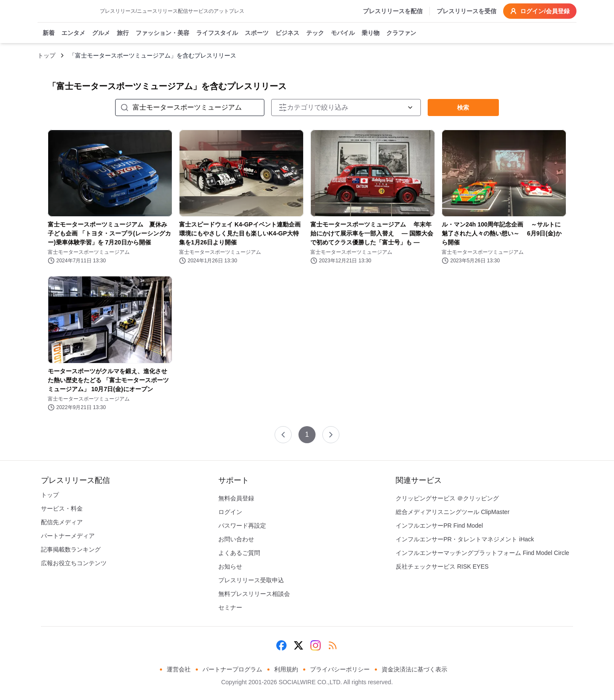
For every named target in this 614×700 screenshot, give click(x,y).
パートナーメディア (68, 536)
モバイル (343, 33)
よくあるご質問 (239, 553)
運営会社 (179, 669)
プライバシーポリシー (340, 669)
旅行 (123, 33)
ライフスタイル (217, 33)
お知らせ (230, 566)
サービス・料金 (62, 508)
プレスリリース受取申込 (251, 580)
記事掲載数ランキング (71, 549)
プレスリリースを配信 (393, 11)
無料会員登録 (236, 498)
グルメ (101, 33)
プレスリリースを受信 (466, 11)
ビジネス (287, 33)
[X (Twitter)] (298, 645)
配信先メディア (62, 522)
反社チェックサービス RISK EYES (442, 566)
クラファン (401, 33)
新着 (49, 33)
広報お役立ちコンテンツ (74, 563)
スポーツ (257, 33)
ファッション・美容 (162, 33)
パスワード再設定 (242, 526)
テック (315, 33)
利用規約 (286, 669)
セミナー (230, 607)
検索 (463, 107)
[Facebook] (281, 645)
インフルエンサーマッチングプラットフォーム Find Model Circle (482, 553)
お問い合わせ (236, 539)
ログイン (230, 512)
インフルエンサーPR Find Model (439, 526)
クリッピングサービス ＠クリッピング (447, 498)
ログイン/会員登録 (540, 11)
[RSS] (333, 645)
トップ (46, 55)
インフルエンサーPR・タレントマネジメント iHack (465, 539)
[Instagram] (316, 645)
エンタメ (73, 33)
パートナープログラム (232, 669)
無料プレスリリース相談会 (254, 594)
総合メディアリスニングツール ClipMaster (453, 512)
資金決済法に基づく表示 (414, 669)
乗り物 (371, 33)
